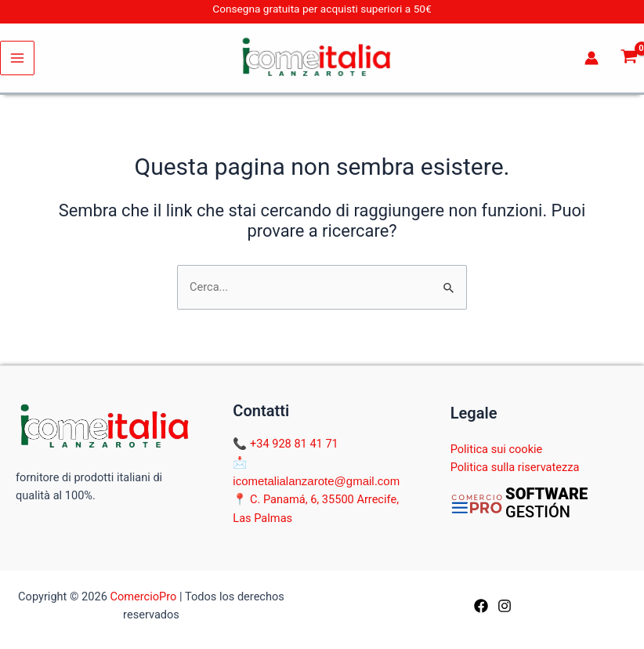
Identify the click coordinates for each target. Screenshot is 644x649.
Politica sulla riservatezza (515, 467)
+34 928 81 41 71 (294, 444)
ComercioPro (143, 596)
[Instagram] (505, 606)
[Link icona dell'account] (592, 58)
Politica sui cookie (497, 449)
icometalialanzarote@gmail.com (316, 481)
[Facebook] (481, 606)
